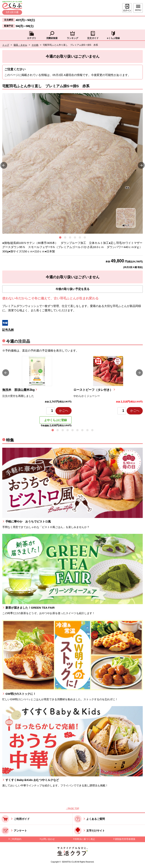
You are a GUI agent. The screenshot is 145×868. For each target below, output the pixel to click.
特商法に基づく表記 (85, 839)
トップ (6, 45)
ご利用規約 (16, 839)
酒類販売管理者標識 (125, 839)
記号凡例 (8, 330)
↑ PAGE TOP (72, 808)
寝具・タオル (20, 45)
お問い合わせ (48, 839)
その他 (35, 45)
